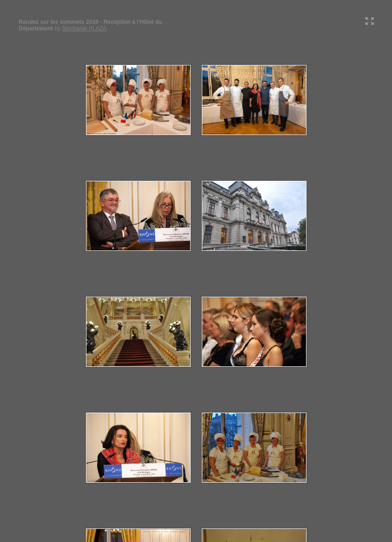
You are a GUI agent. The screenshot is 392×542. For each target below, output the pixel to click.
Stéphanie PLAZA (84, 29)
